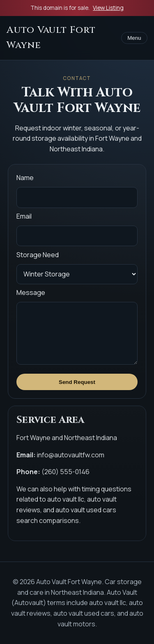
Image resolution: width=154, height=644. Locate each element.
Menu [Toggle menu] (134, 38)
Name (25, 178)
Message (31, 292)
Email (24, 216)
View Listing (108, 8)
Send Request (77, 382)
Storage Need (38, 255)
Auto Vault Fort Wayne (51, 38)
